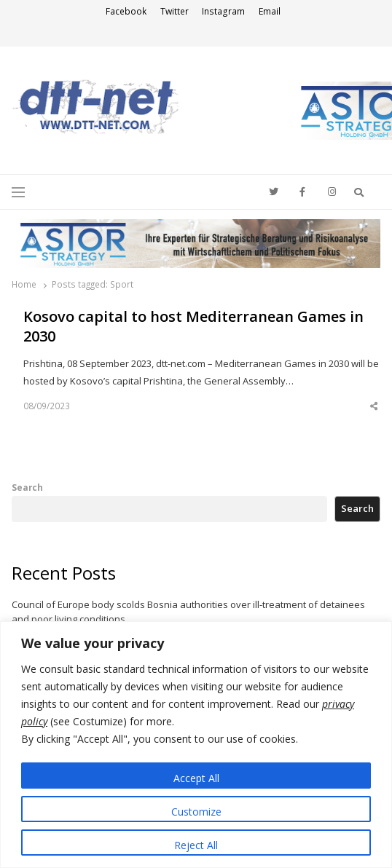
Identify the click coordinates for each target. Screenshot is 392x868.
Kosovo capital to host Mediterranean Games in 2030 (193, 327)
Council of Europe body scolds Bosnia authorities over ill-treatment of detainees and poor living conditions (188, 612)
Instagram (223, 11)
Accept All (196, 778)
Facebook (126, 11)
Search (27, 487)
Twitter (175, 11)
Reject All (196, 845)
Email (270, 11)
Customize (196, 812)
